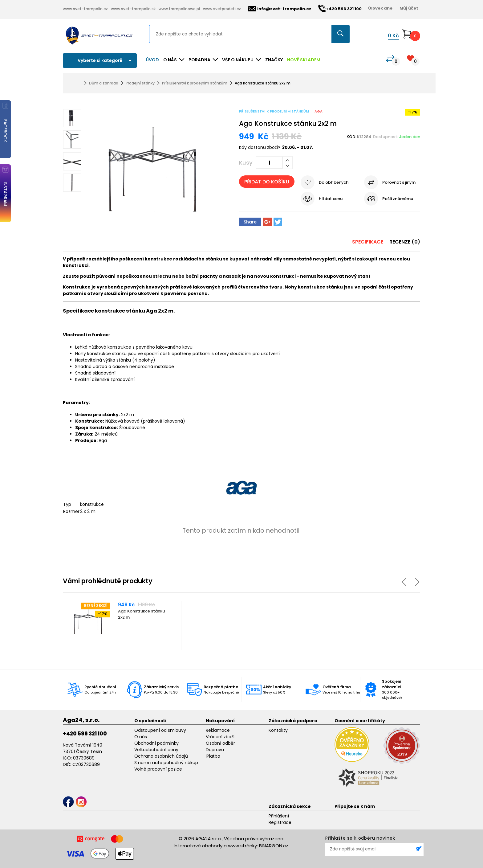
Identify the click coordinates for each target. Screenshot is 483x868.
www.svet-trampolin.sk (133, 9)
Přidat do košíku (267, 182)
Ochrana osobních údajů (161, 756)
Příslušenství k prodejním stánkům (195, 83)
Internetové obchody (198, 846)
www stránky (242, 846)
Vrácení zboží (220, 737)
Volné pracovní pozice (158, 769)
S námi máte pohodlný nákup (166, 763)
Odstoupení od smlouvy (160, 730)
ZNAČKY (274, 60)
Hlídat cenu (331, 199)
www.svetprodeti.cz (222, 9)
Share (250, 222)
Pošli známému (398, 199)
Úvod (152, 60)
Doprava (215, 750)
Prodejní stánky (140, 83)
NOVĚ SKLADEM (304, 60)
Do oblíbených (334, 182)
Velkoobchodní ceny (156, 750)
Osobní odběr (220, 743)
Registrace (280, 822)
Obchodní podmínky (156, 743)
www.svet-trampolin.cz (85, 9)
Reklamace (218, 730)
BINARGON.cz (274, 846)
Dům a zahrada (104, 83)
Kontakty (278, 730)
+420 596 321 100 (85, 734)
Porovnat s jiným (399, 182)
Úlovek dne (380, 8)
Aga (319, 111)
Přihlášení (279, 816)
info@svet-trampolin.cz (280, 9)
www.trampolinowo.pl (179, 9)
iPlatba (213, 756)
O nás (141, 737)
